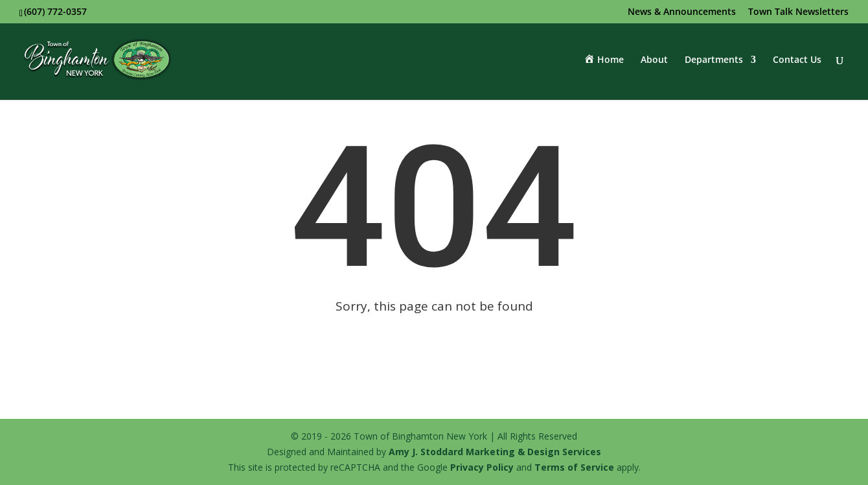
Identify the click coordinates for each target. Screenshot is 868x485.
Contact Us (797, 60)
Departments (714, 60)
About (654, 60)
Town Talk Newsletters (798, 12)
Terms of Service (574, 467)
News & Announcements (682, 12)
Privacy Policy (482, 467)
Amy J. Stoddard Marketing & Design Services (495, 452)
